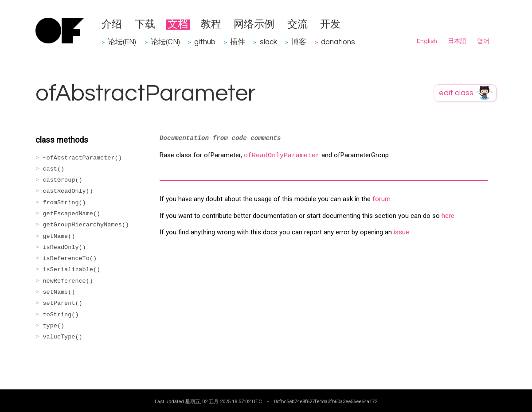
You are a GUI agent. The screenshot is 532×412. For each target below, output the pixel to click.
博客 (299, 42)
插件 (238, 42)
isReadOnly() (65, 247)
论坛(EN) (122, 42)
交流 (297, 25)
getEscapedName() (72, 214)
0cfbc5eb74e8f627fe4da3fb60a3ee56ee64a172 (326, 401)
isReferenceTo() (70, 258)
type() (54, 326)
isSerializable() (72, 270)
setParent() (63, 303)
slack (268, 42)
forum (381, 199)
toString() (61, 315)
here (448, 216)
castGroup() (63, 180)
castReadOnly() (68, 191)
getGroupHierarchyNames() (86, 225)
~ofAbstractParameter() (82, 158)
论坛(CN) (165, 42)
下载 (145, 25)
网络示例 (254, 25)
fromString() (65, 203)
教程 (211, 25)
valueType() (63, 337)
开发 (330, 25)
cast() (54, 169)
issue (401, 232)
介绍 (112, 25)
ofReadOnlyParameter (282, 156)
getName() (59, 236)
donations (338, 42)
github (205, 42)
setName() (59, 292)
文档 (178, 25)
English (427, 41)
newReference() (68, 281)
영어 (483, 41)
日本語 (457, 41)
